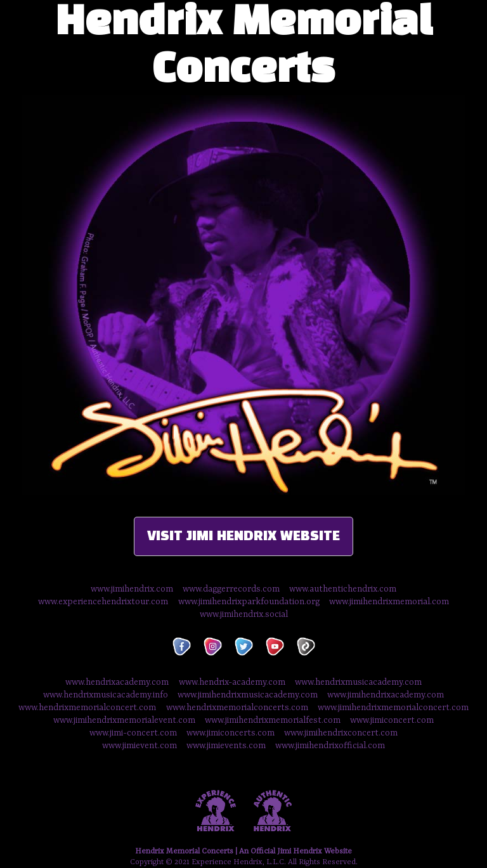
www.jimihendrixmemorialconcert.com (393, 708)
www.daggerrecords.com (231, 589)
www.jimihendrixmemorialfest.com (273, 720)
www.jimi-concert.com (133, 733)
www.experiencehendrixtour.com (103, 602)
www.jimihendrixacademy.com (386, 695)
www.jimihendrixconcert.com (341, 733)
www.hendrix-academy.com (233, 682)
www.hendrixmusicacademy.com (358, 682)
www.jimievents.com (226, 746)
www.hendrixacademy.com (117, 682)
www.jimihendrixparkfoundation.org (249, 602)
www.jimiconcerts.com (231, 733)
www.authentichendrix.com (343, 589)
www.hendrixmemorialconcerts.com (237, 708)
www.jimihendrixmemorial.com (389, 602)
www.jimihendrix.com (132, 589)
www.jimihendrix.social (244, 614)
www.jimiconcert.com (392, 720)
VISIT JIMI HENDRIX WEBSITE (243, 536)
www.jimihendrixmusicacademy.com (248, 695)
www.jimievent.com (140, 746)
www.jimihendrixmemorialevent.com (124, 720)
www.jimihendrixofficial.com (330, 746)
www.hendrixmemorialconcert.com (87, 708)
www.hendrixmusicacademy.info (106, 695)
